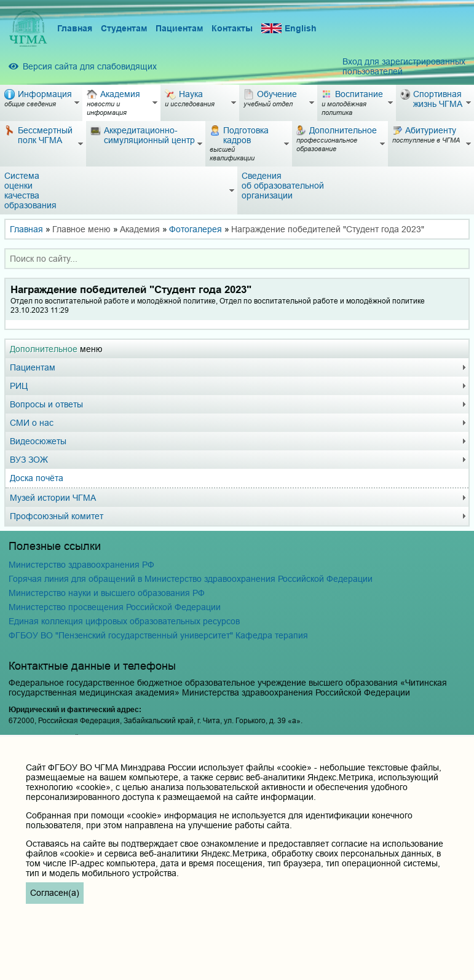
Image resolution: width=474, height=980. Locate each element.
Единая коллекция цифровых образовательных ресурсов (124, 621)
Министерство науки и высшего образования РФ (107, 593)
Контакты (232, 28)
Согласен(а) (55, 893)
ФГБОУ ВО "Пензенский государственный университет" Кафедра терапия (158, 635)
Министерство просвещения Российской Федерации (115, 607)
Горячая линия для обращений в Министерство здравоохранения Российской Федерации (191, 579)
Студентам (124, 28)
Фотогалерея (196, 229)
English (289, 29)
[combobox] (237, 259)
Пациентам (179, 28)
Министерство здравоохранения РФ (81, 565)
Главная (75, 28)
